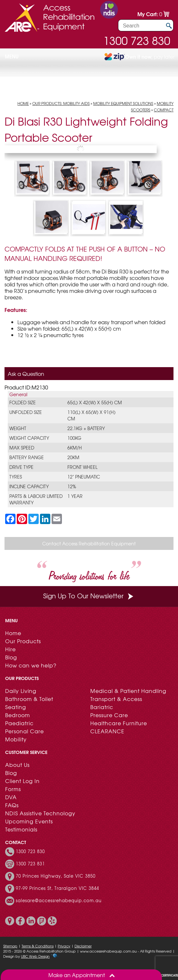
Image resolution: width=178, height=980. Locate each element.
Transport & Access (116, 699)
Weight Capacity (29, 438)
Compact (164, 110)
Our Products (23, 641)
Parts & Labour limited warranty (36, 499)
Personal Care (25, 731)
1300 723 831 (30, 864)
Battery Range (27, 457)
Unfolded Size (26, 412)
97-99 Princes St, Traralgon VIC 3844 (57, 888)
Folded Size (23, 402)
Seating (16, 707)
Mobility (16, 739)
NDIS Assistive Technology (40, 813)
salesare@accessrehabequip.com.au (59, 901)
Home (23, 103)
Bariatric (102, 707)
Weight (18, 428)
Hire (10, 649)
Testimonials (21, 829)
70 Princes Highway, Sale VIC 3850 (56, 876)
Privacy (64, 946)
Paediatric (19, 723)
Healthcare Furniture (119, 723)
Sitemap (10, 946)
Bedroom (18, 715)
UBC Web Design (35, 956)
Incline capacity (29, 486)
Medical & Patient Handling (128, 691)
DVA (11, 797)
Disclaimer (83, 946)
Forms (13, 789)
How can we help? (31, 665)
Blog (11, 657)
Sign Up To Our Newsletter (89, 596)
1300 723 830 (137, 40)
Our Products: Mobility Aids (61, 103)
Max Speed (22, 448)
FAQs (12, 805)
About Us (17, 765)
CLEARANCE (107, 731)
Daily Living (21, 691)
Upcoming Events (29, 821)
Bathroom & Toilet (29, 699)
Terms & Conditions (38, 946)
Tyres (16, 477)
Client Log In (22, 781)
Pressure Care (109, 715)
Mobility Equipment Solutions (123, 103)
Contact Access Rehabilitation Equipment (89, 543)
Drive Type (21, 467)
